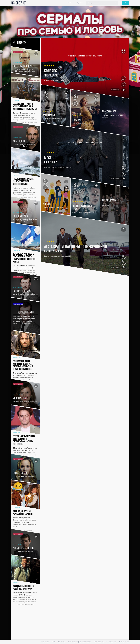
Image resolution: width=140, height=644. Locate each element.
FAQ (53, 642)
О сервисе (45, 642)
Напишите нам (124, 642)
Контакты (62, 642)
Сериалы (80, 3)
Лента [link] (70, 3)
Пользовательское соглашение (105, 642)
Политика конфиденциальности (79, 642)
